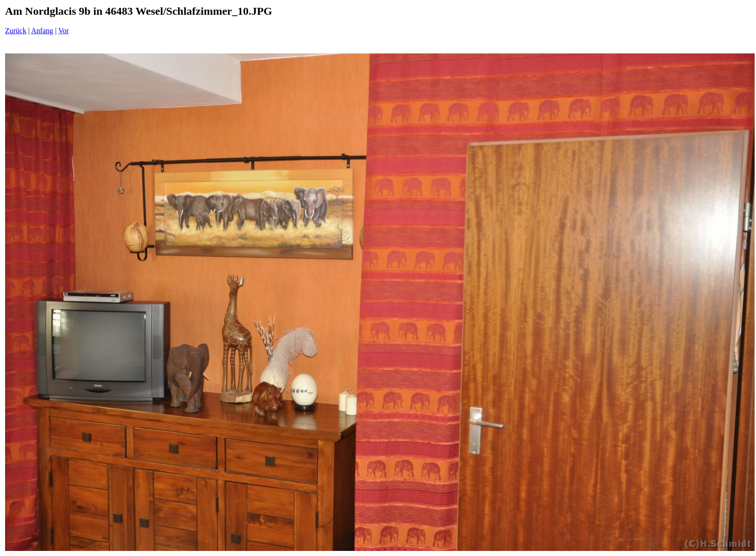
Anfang (42, 31)
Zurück (16, 31)
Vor (63, 31)
